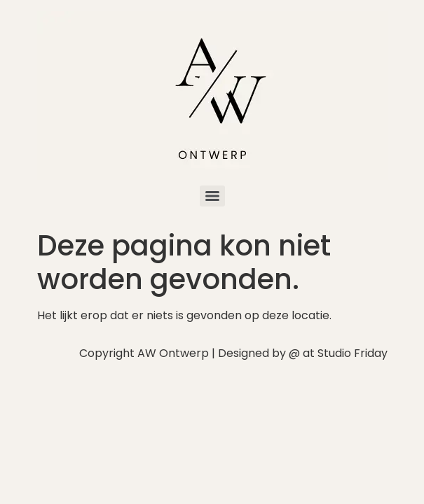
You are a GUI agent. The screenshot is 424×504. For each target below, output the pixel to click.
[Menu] (212, 196)
